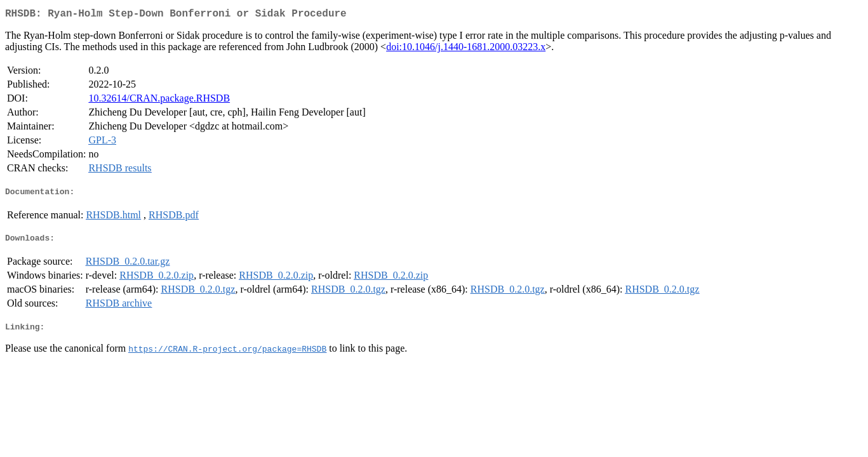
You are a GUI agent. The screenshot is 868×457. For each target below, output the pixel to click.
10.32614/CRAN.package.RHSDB (159, 101)
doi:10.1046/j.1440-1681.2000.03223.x (466, 49)
